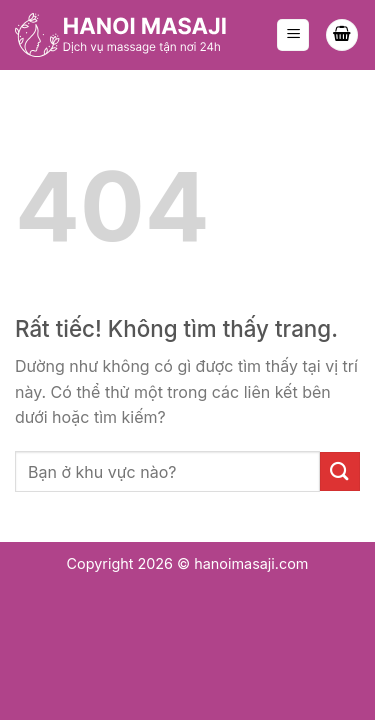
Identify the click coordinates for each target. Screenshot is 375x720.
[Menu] (293, 35)
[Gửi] (340, 471)
